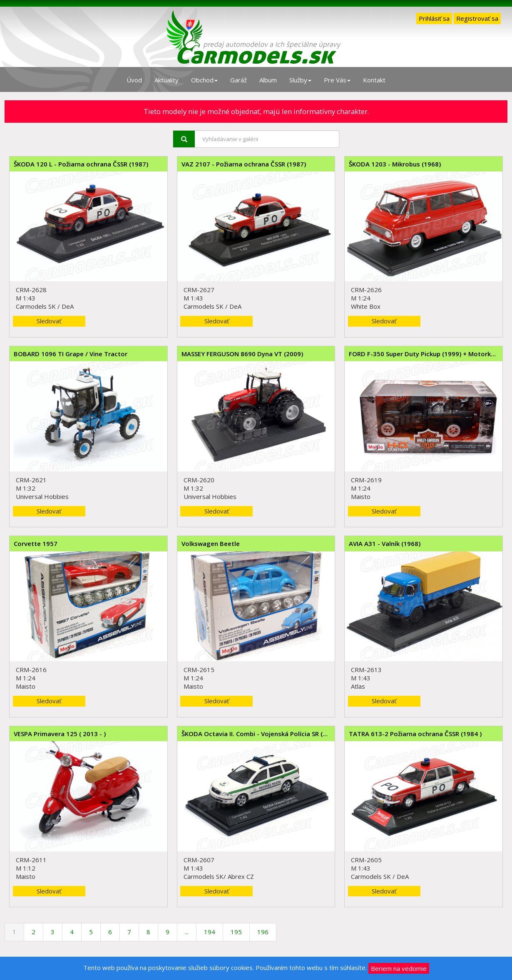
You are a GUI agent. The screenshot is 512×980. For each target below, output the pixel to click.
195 (236, 932)
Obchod (204, 80)
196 (263, 932)
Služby (300, 80)
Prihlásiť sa (434, 18)
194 (210, 932)
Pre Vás (337, 80)
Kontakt (374, 80)
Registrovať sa (477, 18)
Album (268, 80)
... (187, 932)
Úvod (134, 80)
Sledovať (49, 321)
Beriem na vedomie (399, 968)
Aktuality (167, 80)
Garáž (239, 80)
